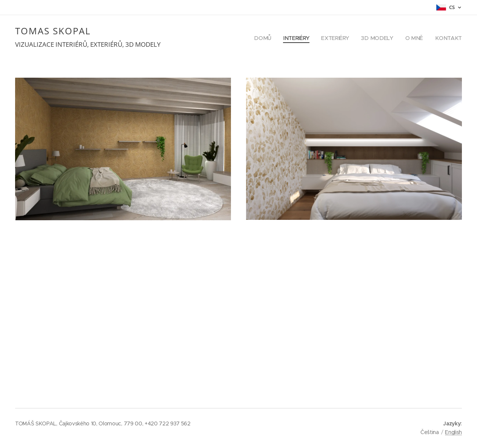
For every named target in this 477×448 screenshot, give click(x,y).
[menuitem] (268, 38)
